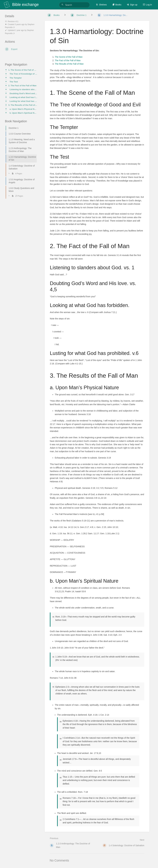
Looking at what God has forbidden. (23, 97)
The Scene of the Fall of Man (69, 57)
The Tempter (16, 78)
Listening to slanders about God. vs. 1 (23, 89)
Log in (147, 5)
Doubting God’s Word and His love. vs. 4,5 (23, 93)
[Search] (63, 5)
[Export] (21, 49)
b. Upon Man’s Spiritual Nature (23, 113)
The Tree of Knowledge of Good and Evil (23, 74)
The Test (14, 82)
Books (117, 5)
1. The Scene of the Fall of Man (23, 70)
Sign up (132, 5)
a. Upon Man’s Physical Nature (23, 109)
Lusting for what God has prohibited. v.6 (23, 101)
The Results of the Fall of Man (69, 64)
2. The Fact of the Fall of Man (22, 86)
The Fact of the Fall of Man (68, 60)
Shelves (101, 5)
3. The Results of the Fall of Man (23, 105)
